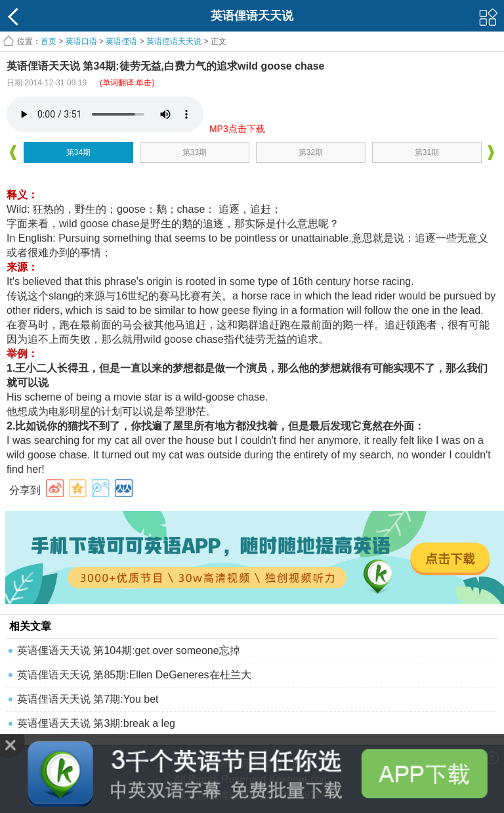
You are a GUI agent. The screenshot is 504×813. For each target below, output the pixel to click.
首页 (49, 41)
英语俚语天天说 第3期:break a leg (96, 723)
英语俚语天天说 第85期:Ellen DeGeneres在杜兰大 (134, 675)
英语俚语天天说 (175, 41)
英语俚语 (121, 41)
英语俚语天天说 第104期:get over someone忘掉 (129, 650)
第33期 (195, 152)
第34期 (78, 152)
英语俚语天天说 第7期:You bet (88, 699)
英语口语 (81, 41)
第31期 (427, 152)
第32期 (311, 152)
